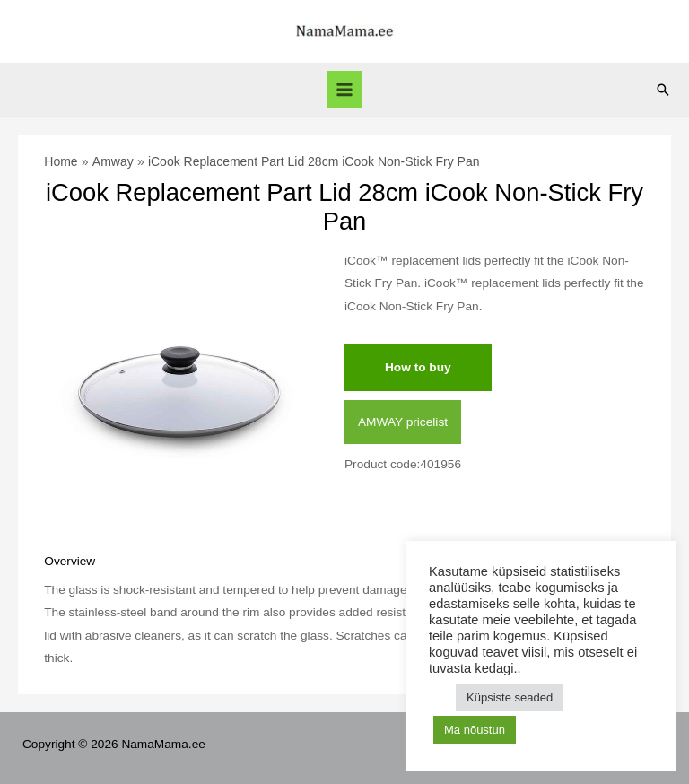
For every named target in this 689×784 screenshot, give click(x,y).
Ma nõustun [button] (475, 730)
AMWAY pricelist (403, 422)
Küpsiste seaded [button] (510, 697)
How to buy (418, 367)
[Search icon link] (663, 90)
